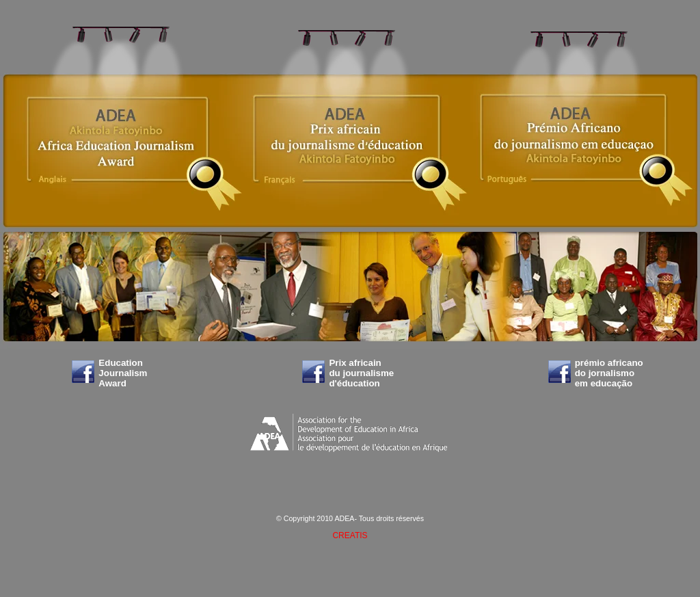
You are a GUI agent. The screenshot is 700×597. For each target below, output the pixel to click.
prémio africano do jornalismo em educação (609, 373)
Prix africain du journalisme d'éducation (361, 373)
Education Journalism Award (123, 373)
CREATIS (350, 535)
